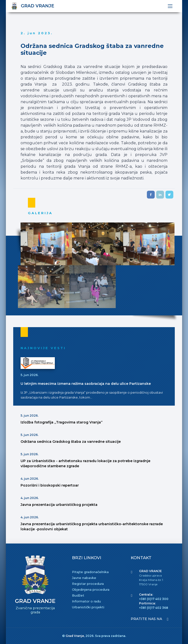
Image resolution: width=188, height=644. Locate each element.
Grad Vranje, (76, 636)
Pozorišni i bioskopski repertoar (50, 485)
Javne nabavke (84, 578)
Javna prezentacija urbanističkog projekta (59, 505)
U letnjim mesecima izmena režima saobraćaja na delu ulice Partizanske (86, 384)
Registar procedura (88, 584)
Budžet (78, 595)
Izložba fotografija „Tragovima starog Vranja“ (62, 422)
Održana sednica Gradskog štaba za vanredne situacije (71, 442)
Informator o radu (86, 601)
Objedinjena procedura (91, 589)
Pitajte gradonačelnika (90, 572)
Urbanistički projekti (88, 607)
